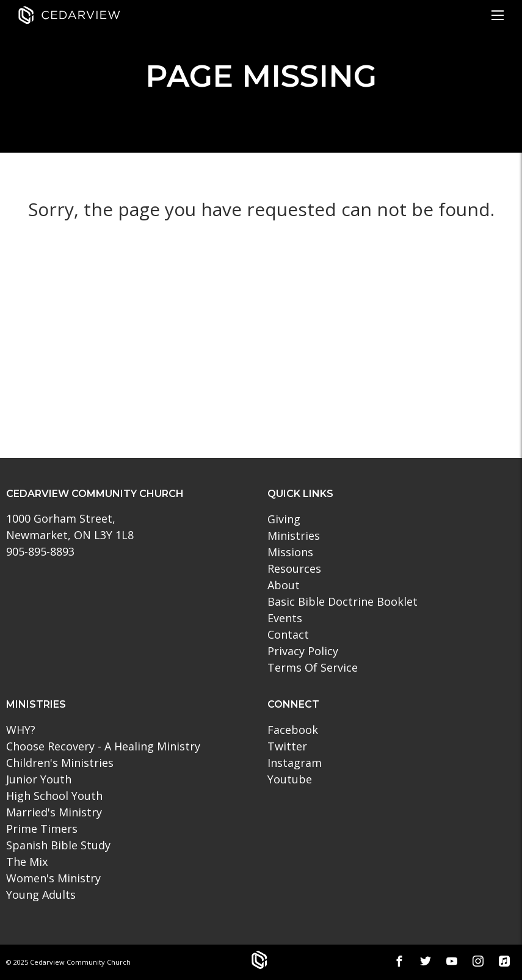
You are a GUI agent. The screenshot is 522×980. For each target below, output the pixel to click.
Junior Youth (39, 779)
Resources (294, 568)
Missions (290, 552)
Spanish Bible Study (58, 845)
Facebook (293, 730)
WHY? (21, 730)
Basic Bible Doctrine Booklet (343, 601)
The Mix (27, 862)
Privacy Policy (303, 651)
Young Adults (41, 895)
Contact (288, 634)
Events (285, 618)
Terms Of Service (313, 667)
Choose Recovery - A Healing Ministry (103, 746)
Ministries (294, 535)
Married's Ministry (54, 812)
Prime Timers (42, 829)
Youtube (290, 779)
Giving (284, 519)
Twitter (287, 746)
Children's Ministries (60, 763)
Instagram (295, 763)
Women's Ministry (53, 878)
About (284, 585)
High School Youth (54, 796)
